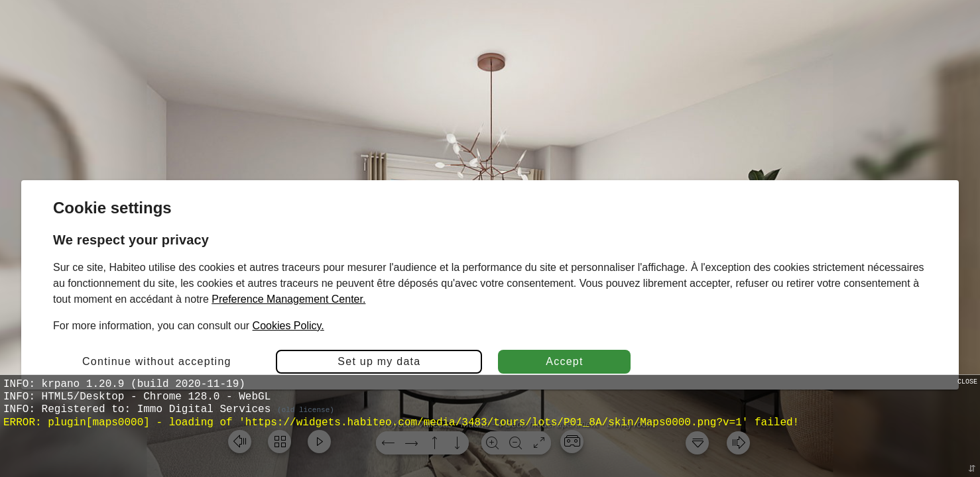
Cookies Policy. (288, 326)
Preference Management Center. (288, 299)
